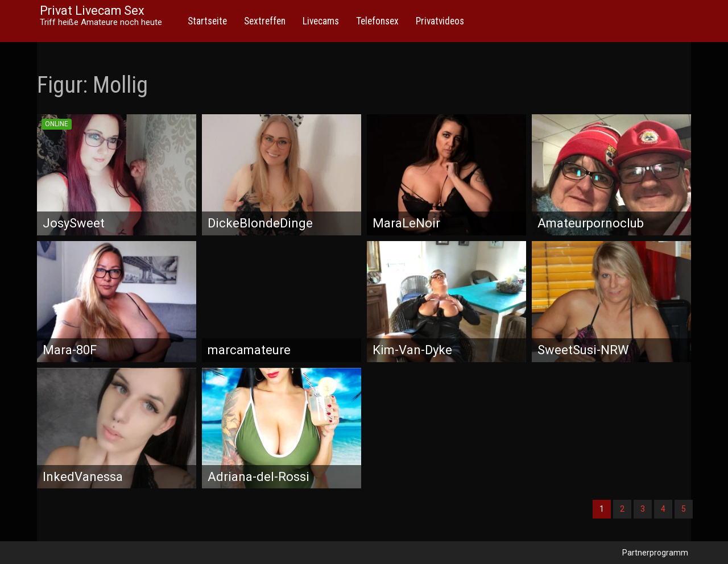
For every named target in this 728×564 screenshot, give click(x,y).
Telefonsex (377, 21)
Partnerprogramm (655, 553)
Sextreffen (265, 21)
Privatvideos (440, 21)
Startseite (207, 21)
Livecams (321, 21)
